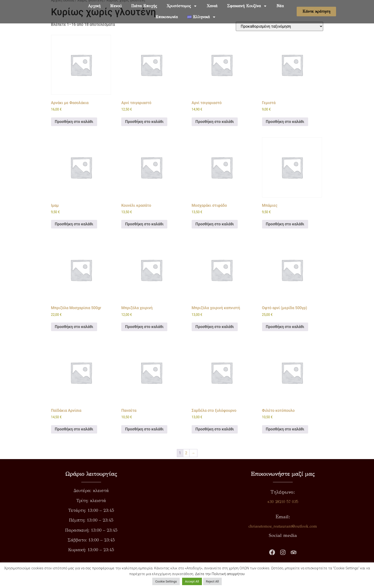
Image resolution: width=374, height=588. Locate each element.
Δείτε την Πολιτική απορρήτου (220, 574)
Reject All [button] (212, 581)
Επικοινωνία (167, 13)
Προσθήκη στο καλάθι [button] (74, 122)
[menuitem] (202, 13)
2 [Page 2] (186, 453)
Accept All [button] (192, 581)
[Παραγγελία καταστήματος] (279, 26)
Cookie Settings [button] (166, 581)
